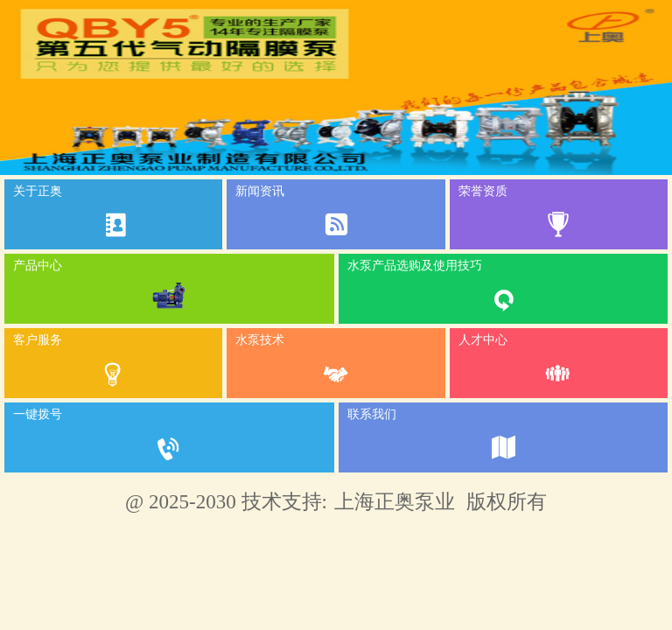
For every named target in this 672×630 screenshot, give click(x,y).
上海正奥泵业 (395, 501)
